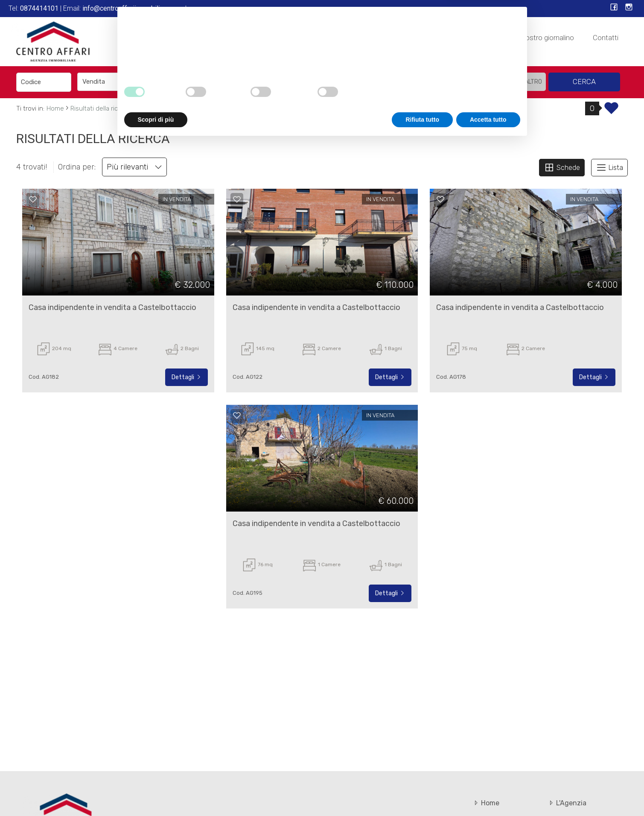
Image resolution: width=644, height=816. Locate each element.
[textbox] (265, 82)
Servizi (369, 38)
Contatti (606, 38)
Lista (609, 167)
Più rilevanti (134, 167)
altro (533, 82)
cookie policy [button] (361, 717)
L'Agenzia (325, 38)
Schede (562, 167)
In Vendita (413, 38)
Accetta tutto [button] (488, 793)
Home (281, 38)
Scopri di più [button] (156, 793)
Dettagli (186, 377)
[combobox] (113, 82)
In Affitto (461, 38)
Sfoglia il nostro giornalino (534, 38)
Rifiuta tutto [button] (422, 793)
